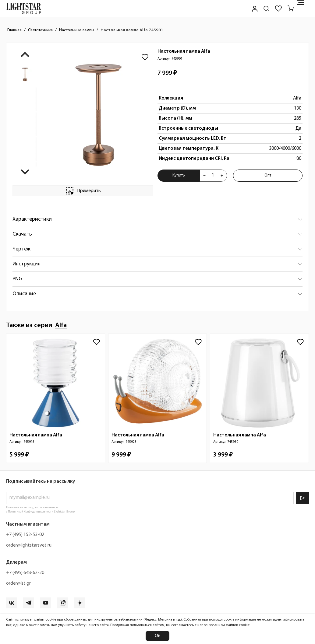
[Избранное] (278, 9)
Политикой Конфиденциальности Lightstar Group (41, 512)
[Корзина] (291, 9)
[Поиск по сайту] (266, 9)
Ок (157, 636)
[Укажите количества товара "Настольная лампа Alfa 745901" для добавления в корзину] (213, 176)
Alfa (297, 98)
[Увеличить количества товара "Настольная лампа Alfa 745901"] (222, 176)
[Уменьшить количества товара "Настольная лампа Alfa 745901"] (204, 176)
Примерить (83, 191)
